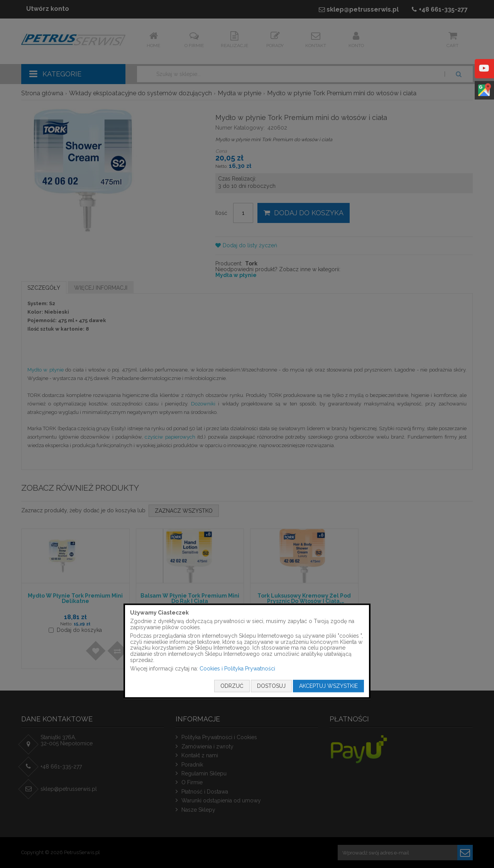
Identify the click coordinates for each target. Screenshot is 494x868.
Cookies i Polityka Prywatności (237, 669)
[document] (247, 651)
